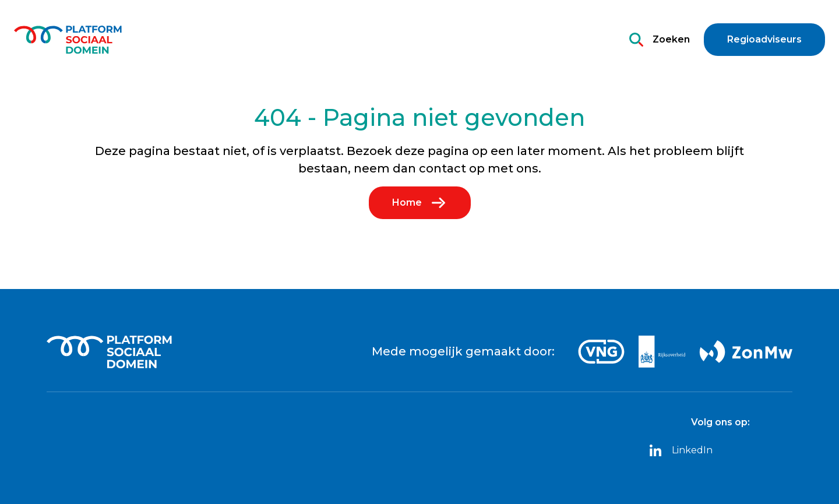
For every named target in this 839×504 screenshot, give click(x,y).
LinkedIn (681, 450)
